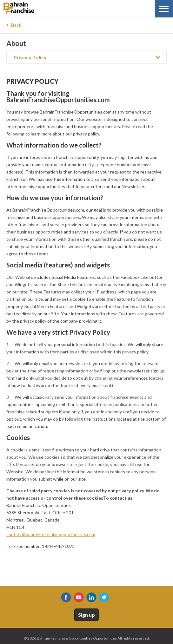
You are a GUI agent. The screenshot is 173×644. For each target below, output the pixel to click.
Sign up (86, 615)
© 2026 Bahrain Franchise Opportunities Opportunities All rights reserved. (87, 638)
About (16, 44)
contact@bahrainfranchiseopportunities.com (51, 534)
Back (16, 25)
